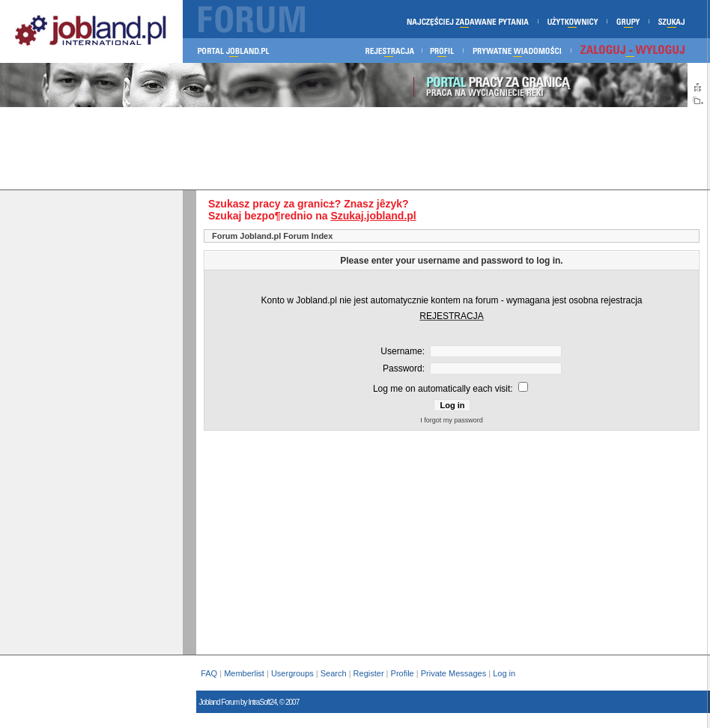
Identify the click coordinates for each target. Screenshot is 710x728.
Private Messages (453, 673)
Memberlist (244, 673)
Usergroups (292, 673)
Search (334, 673)
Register (369, 673)
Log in (505, 673)
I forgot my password (452, 420)
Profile (403, 673)
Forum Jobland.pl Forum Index (272, 236)
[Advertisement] (354, 148)
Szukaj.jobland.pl (373, 216)
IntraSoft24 (262, 702)
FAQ (209, 673)
